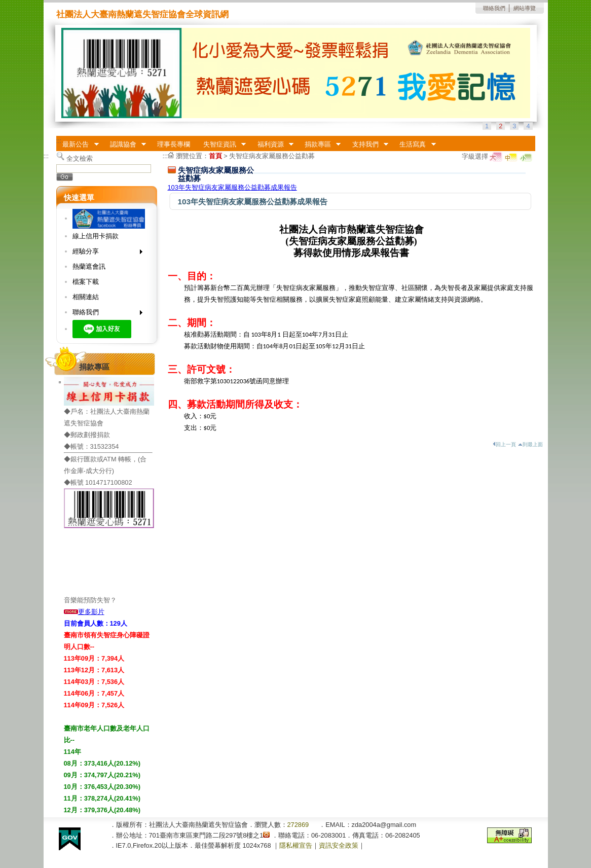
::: (59, 141)
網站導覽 (525, 8)
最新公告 (78, 144)
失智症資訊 (221, 144)
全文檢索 (80, 158)
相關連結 (86, 297)
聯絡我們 (494, 8)
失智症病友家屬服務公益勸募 (272, 156)
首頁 (215, 156)
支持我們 (367, 144)
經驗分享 (104, 253)
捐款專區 (319, 144)
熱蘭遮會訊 (89, 266)
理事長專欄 (174, 144)
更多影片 (84, 612)
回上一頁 (504, 444)
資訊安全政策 (339, 845)
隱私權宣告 (296, 845)
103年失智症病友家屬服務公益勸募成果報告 (232, 187)
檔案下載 (86, 282)
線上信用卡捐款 (96, 236)
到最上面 (530, 444)
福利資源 (272, 144)
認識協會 (125, 144)
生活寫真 (415, 144)
